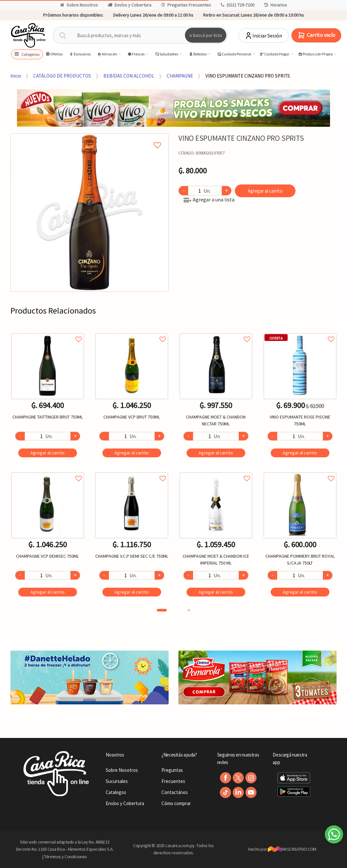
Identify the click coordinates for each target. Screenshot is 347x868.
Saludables (167, 54)
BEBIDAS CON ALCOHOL (129, 76)
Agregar (47, 453)
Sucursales (117, 781)
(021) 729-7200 (238, 5)
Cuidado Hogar (275, 54)
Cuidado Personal (234, 54)
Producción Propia (316, 54)
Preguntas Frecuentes (186, 5)
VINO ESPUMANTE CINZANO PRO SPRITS (248, 76)
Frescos (136, 54)
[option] (90, 213)
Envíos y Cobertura (129, 5)
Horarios (276, 5)
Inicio (16, 76)
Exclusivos (80, 54)
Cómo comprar (176, 803)
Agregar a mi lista (90, 138)
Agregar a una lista (209, 199)
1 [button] (162, 610)
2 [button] (189, 610)
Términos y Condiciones (66, 857)
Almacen (107, 54)
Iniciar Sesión (263, 36)
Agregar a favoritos (48, 332)
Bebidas (198, 54)
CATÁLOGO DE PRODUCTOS (62, 76)
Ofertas (54, 54)
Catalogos (116, 792)
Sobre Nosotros (79, 5)
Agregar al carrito (265, 191)
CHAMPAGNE (180, 76)
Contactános (175, 792)
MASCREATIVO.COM (292, 849)
